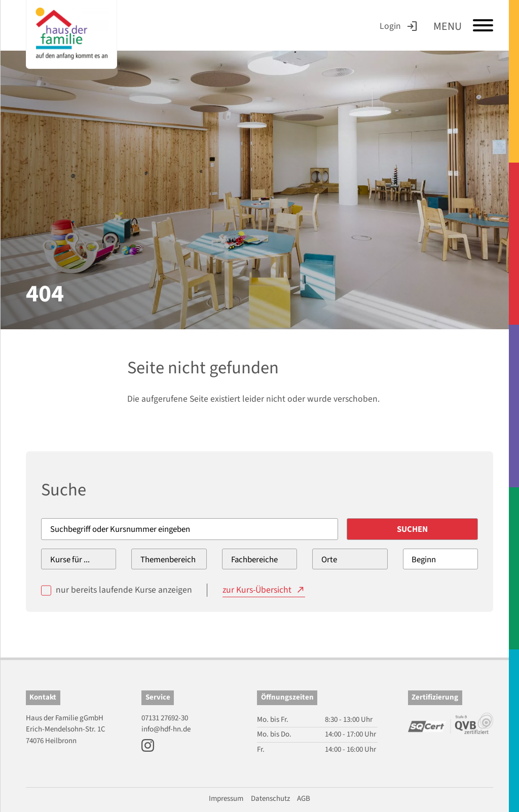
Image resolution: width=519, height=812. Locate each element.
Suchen (412, 529)
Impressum (226, 799)
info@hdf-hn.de (166, 729)
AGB (304, 799)
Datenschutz (270, 799)
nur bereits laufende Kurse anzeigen (124, 590)
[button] (22, 790)
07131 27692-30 (165, 718)
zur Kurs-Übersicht (257, 590)
